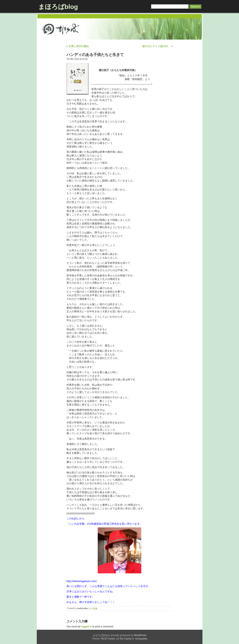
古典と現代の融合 (79, 46)
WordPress (140, 635)
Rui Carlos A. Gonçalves (133, 639)
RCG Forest (108, 639)
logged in (86, 627)
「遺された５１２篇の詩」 (155, 46)
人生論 (94, 608)
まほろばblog (58, 7)
